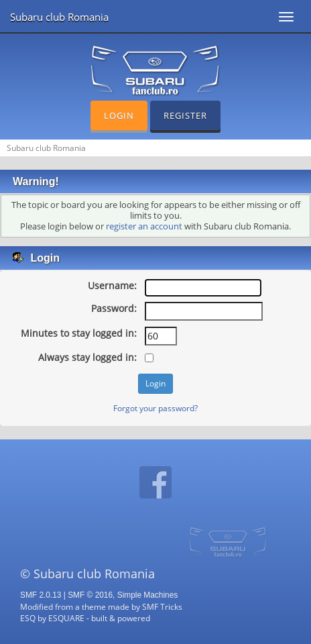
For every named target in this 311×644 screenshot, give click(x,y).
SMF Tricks (162, 606)
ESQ (28, 618)
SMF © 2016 (90, 595)
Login (119, 115)
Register (185, 115)
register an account (144, 226)
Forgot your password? (155, 408)
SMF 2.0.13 (41, 595)
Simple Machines (148, 595)
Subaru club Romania (59, 17)
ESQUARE (66, 618)
